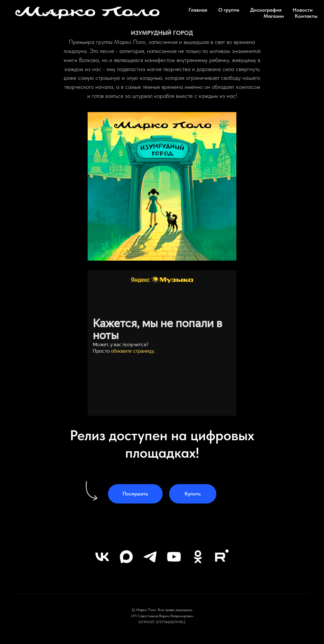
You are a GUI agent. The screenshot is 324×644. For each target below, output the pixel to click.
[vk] (102, 557)
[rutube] (222, 557)
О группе (229, 10)
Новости (303, 10)
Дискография (266, 10)
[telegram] (150, 557)
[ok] (198, 557)
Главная (198, 10)
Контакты (306, 16)
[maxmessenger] (126, 557)
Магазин (274, 16)
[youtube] (174, 557)
